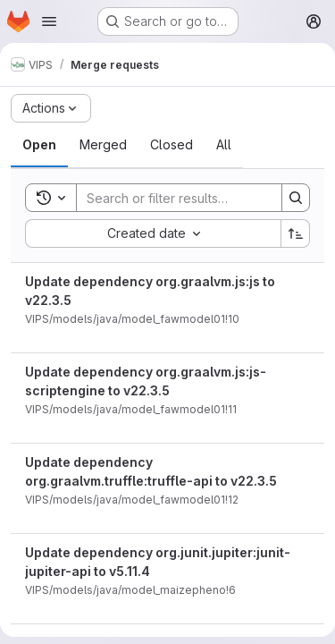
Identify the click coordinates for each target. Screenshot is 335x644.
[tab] (39, 145)
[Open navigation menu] (49, 21)
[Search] (194, 198)
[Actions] (51, 108)
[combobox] (153, 233)
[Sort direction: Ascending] (296, 233)
